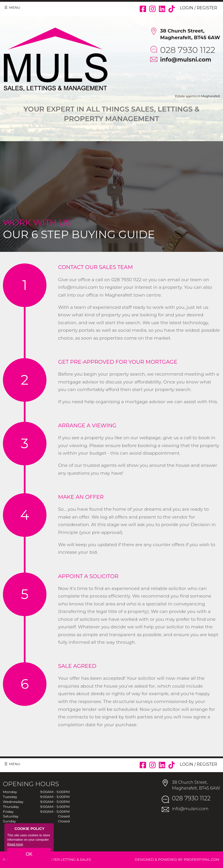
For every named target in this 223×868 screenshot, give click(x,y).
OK (29, 854)
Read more (15, 844)
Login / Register (198, 8)
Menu (15, 7)
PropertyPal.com (202, 859)
